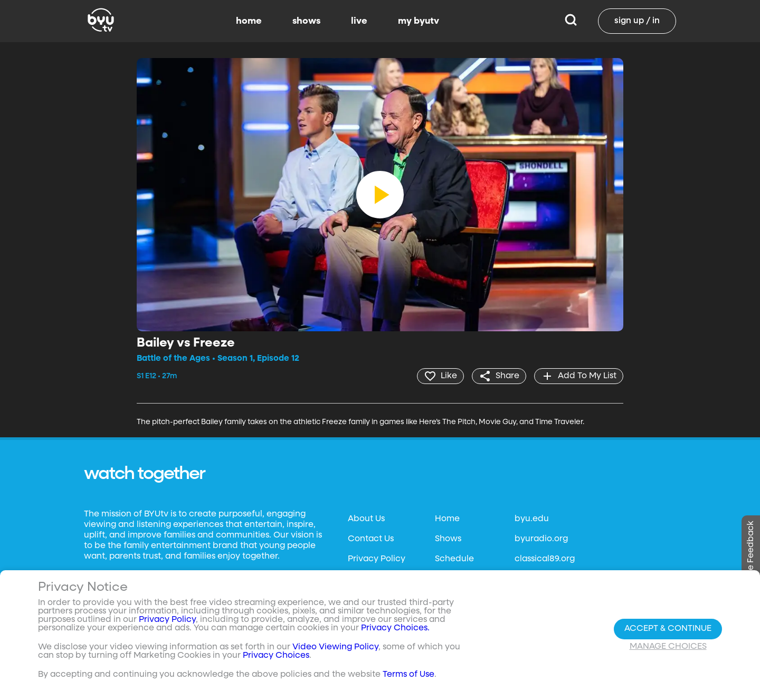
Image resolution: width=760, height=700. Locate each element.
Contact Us (371, 539)
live (359, 21)
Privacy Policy (377, 559)
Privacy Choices (276, 656)
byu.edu (532, 519)
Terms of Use (408, 675)
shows (306, 21)
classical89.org (545, 559)
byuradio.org (541, 539)
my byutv (419, 21)
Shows (448, 539)
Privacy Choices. (395, 628)
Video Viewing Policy (335, 647)
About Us (366, 519)
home (249, 21)
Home (447, 519)
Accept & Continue (668, 629)
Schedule (454, 559)
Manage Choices (668, 647)
